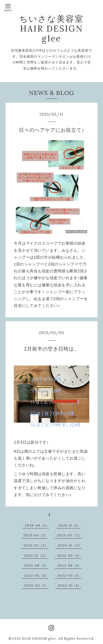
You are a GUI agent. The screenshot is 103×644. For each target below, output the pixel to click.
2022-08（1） (36, 565)
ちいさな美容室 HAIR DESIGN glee (51, 29)
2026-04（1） (37, 525)
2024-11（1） (69, 525)
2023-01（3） (70, 545)
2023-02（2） (36, 545)
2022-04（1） (36, 576)
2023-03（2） (69, 535)
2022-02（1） (36, 585)
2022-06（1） (69, 565)
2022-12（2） (36, 555)
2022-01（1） (69, 585)
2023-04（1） (35, 535)
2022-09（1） (69, 555)
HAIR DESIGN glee (39, 638)
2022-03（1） (69, 576)
